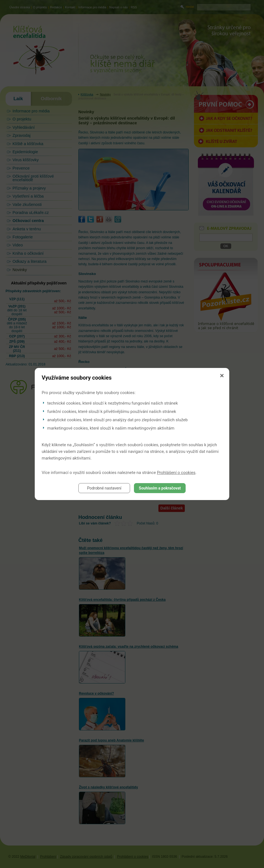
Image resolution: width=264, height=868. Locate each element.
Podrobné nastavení (104, 488)
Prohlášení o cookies (176, 473)
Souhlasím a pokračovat (160, 488)
